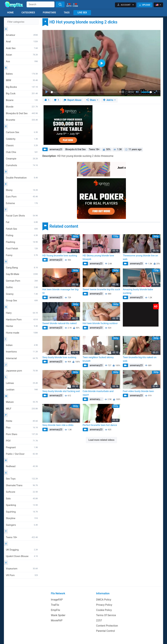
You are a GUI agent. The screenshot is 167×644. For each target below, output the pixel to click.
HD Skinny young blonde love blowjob (98, 257)
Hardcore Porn (22, 320)
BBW (22, 80)
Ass (22, 61)
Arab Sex (22, 48)
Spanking (22, 505)
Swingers (22, 525)
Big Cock (22, 93)
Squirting (22, 512)
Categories (28, 13)
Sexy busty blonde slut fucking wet (61, 391)
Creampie (22, 159)
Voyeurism (22, 569)
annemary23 (56, 149)
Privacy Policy (104, 605)
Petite (22, 421)
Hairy (22, 313)
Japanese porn (22, 371)
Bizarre (22, 100)
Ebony (22, 190)
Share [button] (91, 100)
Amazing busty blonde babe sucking (138, 291)
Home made (22, 333)
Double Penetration (22, 178)
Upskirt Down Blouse (22, 556)
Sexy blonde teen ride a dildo (58, 425)
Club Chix (22, 152)
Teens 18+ (22, 537)
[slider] (84, 92)
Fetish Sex (22, 229)
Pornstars (49, 13)
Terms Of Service (106, 615)
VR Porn (22, 575)
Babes (22, 74)
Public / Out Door (22, 454)
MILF (22, 409)
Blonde (22, 107)
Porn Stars (22, 434)
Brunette (22, 120)
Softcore (22, 492)
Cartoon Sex (22, 132)
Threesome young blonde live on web (140, 257)
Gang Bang (22, 268)
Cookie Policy (104, 610)
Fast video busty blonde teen (138, 391)
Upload (145, 5)
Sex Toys (22, 479)
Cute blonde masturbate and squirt (98, 393)
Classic (22, 145)
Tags (67, 13)
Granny (22, 294)
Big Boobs (22, 87)
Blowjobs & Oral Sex (22, 113)
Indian (22, 345)
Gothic (22, 287)
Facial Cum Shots (22, 216)
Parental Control (105, 631)
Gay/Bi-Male (22, 274)
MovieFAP (57, 620)
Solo (22, 499)
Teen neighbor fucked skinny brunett (98, 359)
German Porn (22, 281)
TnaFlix (55, 605)
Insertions (22, 352)
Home (10, 13)
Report (73, 100)
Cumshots (22, 165)
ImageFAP (57, 600)
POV (22, 441)
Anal (22, 42)
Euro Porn (22, 197)
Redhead (22, 466)
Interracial (22, 358)
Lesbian (22, 390)
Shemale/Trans (22, 485)
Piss (22, 428)
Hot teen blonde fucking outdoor (100, 323)
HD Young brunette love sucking (60, 256)
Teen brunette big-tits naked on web (140, 359)
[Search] (60, 4)
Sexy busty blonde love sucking (59, 357)
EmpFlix (56, 610)
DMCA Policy (104, 600)
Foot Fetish (22, 249)
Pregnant (22, 447)
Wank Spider (58, 615)
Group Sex (22, 301)
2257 (99, 620)
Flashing (22, 242)
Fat (22, 222)
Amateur (22, 35)
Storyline (22, 518)
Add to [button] (108, 100)
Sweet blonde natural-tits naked (59, 323)
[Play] (47, 92)
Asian (22, 55)
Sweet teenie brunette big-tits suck (101, 289)
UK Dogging (22, 550)
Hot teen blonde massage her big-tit (61, 291)
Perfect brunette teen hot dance (100, 425)
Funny (22, 255)
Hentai (22, 326)
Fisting (22, 235)
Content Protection (107, 626)
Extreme (22, 203)
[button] (125, 5)
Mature (22, 402)
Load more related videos (102, 440)
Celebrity (22, 139)
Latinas (22, 383)
